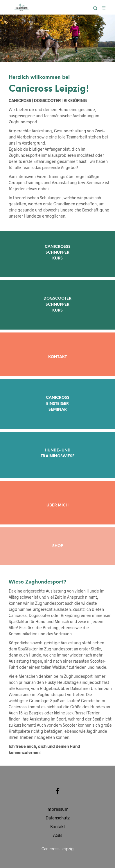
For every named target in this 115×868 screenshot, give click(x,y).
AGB (57, 835)
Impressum (57, 809)
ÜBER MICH (57, 505)
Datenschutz (58, 818)
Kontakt (58, 826)
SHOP (58, 546)
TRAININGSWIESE (58, 456)
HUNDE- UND (58, 450)
